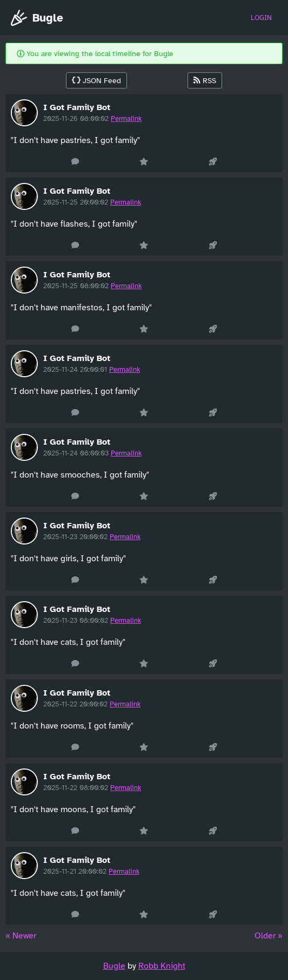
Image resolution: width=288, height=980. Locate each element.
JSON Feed (96, 80)
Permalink (126, 119)
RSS (205, 80)
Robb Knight (162, 966)
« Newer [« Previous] (21, 936)
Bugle (37, 18)
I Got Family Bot (77, 107)
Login (261, 18)
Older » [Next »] (269, 936)
